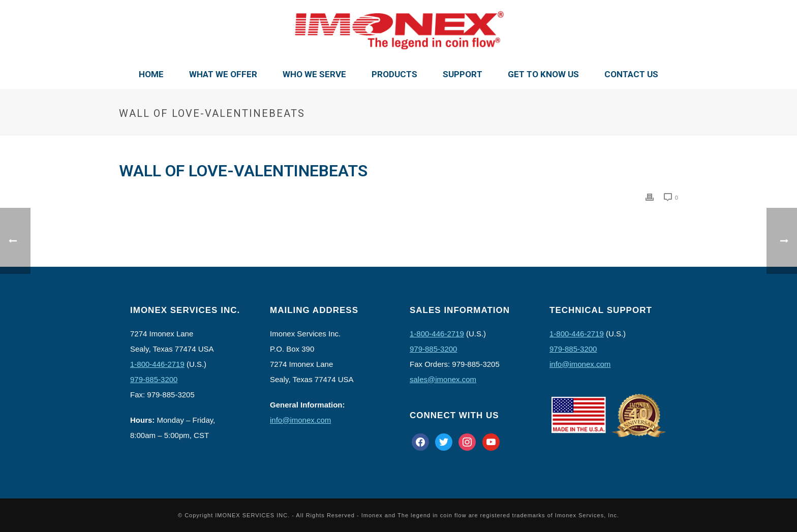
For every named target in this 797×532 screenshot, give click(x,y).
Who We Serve (314, 74)
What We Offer (223, 74)
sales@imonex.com (443, 379)
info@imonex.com (300, 420)
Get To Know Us (543, 74)
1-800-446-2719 (157, 364)
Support (463, 74)
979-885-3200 (154, 379)
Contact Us (631, 74)
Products (394, 74)
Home (151, 74)
